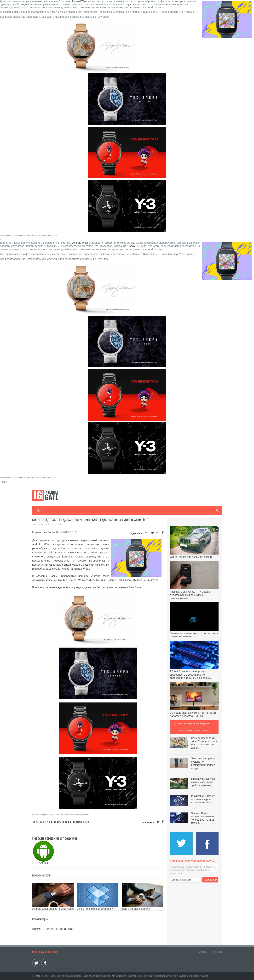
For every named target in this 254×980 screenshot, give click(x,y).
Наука (90, 510)
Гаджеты (135, 510)
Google (127, 4)
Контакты (203, 952)
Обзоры (120, 510)
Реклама (218, 952)
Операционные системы (68, 822)
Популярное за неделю (194, 723)
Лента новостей (41, 524)
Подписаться (210, 880)
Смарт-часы (46, 822)
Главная (58, 524)
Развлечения (60, 510)
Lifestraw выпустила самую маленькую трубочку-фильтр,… (203, 782)
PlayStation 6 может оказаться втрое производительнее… (204, 799)
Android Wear (80, 1)
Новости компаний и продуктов (55, 838)
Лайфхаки (104, 510)
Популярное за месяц (194, 730)
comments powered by (53, 929)
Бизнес (77, 510)
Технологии (43, 510)
